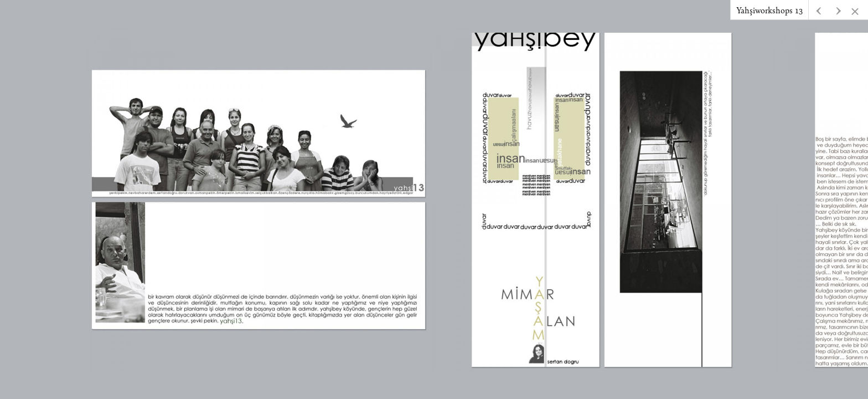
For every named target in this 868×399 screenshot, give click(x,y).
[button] (838, 10)
